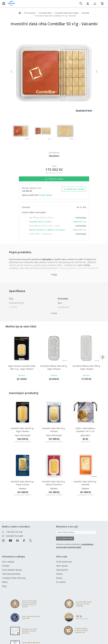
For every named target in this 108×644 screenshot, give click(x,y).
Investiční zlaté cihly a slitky (67, 13)
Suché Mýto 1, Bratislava (40, 234)
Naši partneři (62, 570)
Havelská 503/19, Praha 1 (41, 222)
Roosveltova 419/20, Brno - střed (44, 226)
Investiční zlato (45, 13)
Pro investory (30, 13)
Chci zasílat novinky (65, 538)
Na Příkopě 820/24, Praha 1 (42, 218)
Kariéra (59, 574)
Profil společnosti (64, 562)
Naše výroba (62, 566)
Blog (4, 586)
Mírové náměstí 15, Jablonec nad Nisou (47, 230)
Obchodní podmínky (11, 574)
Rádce (5, 582)
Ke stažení (61, 582)
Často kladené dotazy (12, 570)
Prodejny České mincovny (14, 578)
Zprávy (59, 578)
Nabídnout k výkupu (74, 189)
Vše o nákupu (8, 562)
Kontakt (6, 566)
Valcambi (85, 13)
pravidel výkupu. (46, 195)
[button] (17, 72)
